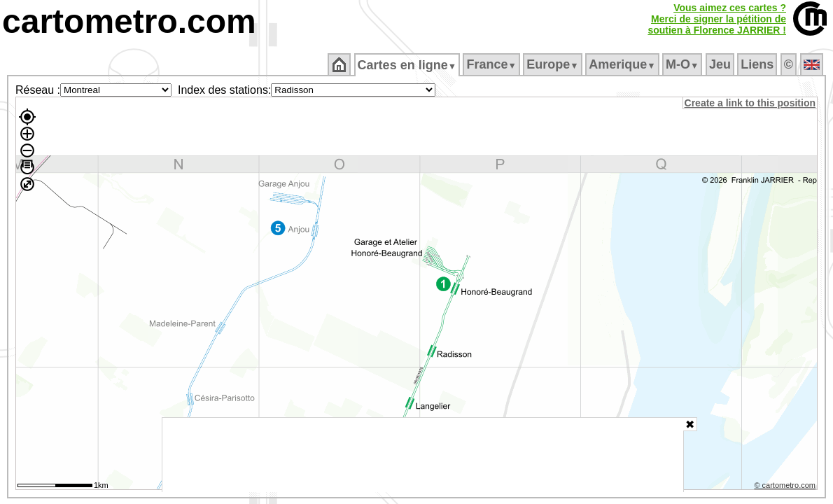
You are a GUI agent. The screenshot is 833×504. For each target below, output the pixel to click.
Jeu (721, 64)
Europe (554, 64)
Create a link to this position (751, 103)
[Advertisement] (423, 455)
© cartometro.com (786, 487)
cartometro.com (129, 21)
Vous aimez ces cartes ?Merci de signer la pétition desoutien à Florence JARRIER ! (717, 19)
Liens (758, 64)
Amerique (623, 64)
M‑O (684, 64)
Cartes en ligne (408, 65)
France (492, 64)
